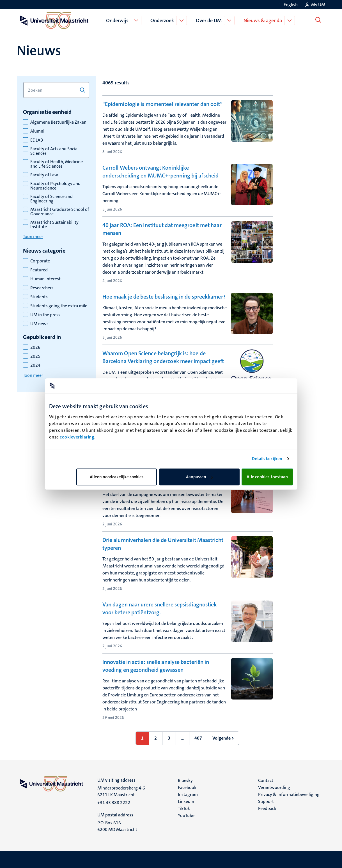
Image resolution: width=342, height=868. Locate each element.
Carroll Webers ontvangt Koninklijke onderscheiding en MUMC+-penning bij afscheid (160, 172)
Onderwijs (118, 20)
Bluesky (185, 780)
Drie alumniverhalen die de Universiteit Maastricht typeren (163, 544)
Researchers (42, 288)
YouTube (186, 815)
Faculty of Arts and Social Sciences (54, 151)
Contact (266, 780)
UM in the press (45, 315)
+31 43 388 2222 (114, 803)
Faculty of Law (44, 175)
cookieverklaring (77, 437)
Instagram (188, 794)
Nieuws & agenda (264, 20)
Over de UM (210, 20)
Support (266, 801)
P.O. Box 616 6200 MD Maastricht (117, 826)
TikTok (184, 808)
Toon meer (33, 236)
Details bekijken (267, 459)
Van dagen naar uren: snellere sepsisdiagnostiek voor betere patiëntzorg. (160, 608)
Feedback (267, 808)
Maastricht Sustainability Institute (54, 225)
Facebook (187, 787)
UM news (39, 324)
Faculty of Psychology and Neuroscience (55, 186)
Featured (39, 270)
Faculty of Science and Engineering (51, 199)
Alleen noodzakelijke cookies (117, 477)
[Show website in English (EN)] (287, 5)
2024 (35, 365)
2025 (35, 356)
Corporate (40, 261)
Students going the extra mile (59, 306)
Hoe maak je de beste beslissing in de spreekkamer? (164, 297)
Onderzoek (163, 20)
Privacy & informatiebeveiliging (289, 794)
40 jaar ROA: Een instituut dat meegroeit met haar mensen (162, 229)
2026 (35, 347)
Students (39, 297)
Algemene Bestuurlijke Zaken (58, 122)
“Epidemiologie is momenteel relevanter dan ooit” (163, 104)
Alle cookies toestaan (267, 477)
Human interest (45, 279)
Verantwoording (274, 787)
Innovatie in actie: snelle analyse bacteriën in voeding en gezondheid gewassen (156, 666)
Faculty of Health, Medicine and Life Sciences (57, 164)
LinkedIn (186, 801)
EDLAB (37, 140)
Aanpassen (199, 477)
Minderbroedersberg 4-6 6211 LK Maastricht (121, 791)
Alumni (37, 131)
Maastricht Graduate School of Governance (60, 212)
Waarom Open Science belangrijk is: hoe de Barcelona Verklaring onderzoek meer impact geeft (163, 357)
